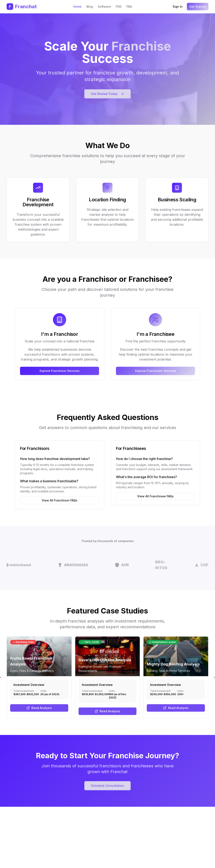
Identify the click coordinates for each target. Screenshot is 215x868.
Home (77, 6)
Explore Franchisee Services (156, 371)
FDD (119, 6)
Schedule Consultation (107, 786)
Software (104, 6)
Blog (90, 6)
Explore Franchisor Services (60, 371)
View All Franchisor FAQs (60, 500)
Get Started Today (107, 94)
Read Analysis (39, 708)
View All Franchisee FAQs (155, 496)
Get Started (198, 6)
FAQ (129, 6)
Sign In (178, 6)
